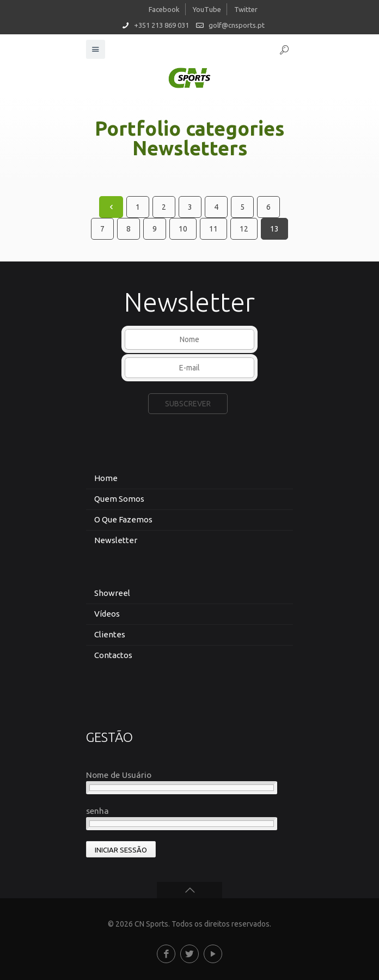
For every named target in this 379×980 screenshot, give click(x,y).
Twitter (246, 9)
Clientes (110, 634)
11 (213, 229)
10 (183, 229)
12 (244, 229)
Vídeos (107, 614)
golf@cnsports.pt (237, 25)
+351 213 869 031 (161, 25)
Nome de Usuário (119, 775)
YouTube (207, 9)
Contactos (113, 655)
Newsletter (116, 540)
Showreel (112, 593)
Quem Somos (119, 499)
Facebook (164, 9)
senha (97, 811)
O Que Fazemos (123, 519)
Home (106, 478)
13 (274, 229)
